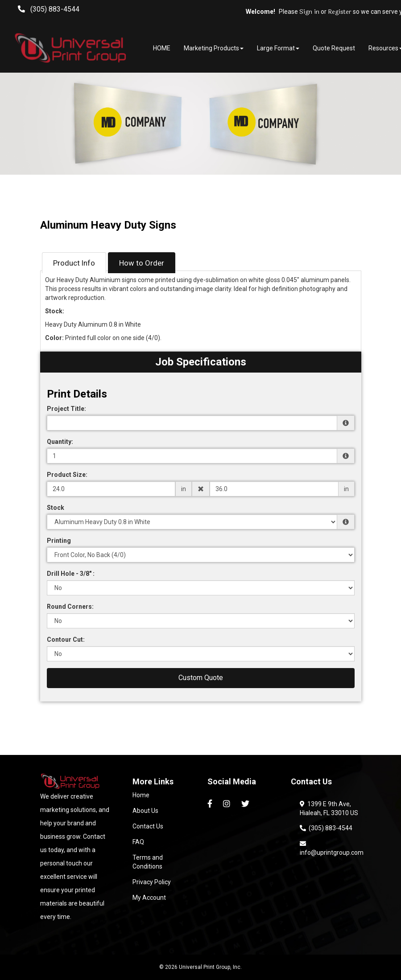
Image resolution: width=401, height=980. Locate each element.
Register (340, 12)
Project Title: (66, 409)
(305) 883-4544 (326, 828)
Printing (59, 541)
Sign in (309, 12)
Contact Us (148, 826)
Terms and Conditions (148, 862)
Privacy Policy (152, 882)
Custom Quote (201, 678)
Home (141, 795)
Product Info (74, 263)
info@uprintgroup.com (332, 848)
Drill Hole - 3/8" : (71, 574)
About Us (145, 811)
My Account (149, 898)
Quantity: (60, 442)
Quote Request (334, 48)
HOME (162, 48)
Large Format (278, 48)
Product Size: (67, 475)
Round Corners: (70, 607)
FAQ (138, 842)
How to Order (142, 263)
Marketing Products (214, 48)
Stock (56, 508)
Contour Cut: (66, 640)
